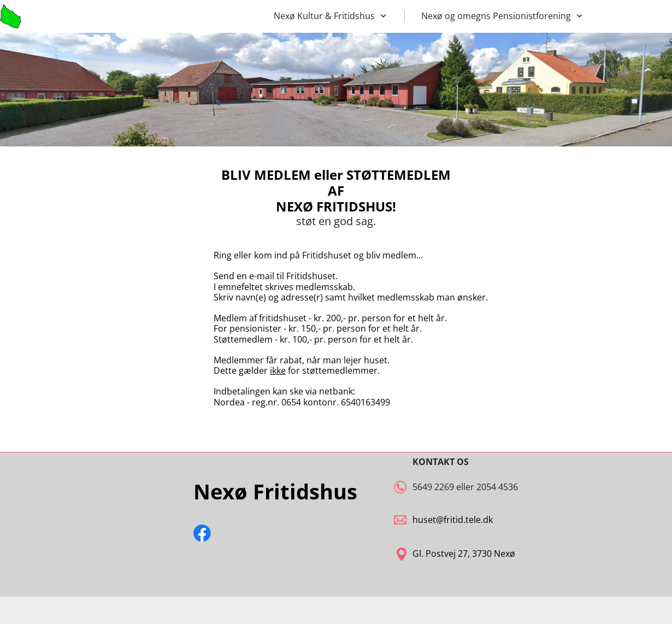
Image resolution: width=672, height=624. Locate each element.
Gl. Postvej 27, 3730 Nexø (464, 554)
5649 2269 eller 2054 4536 (465, 487)
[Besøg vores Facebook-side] (202, 533)
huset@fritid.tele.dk (453, 520)
